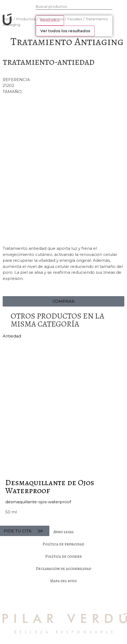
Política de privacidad (63, 544)
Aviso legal (64, 532)
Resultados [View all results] (50, 20)
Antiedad (12, 336)
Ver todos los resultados (65, 31)
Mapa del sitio (63, 581)
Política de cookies (63, 556)
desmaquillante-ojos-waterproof (38, 502)
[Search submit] (36, 14)
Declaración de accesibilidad (64, 569)
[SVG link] (6, 20)
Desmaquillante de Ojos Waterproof (50, 486)
